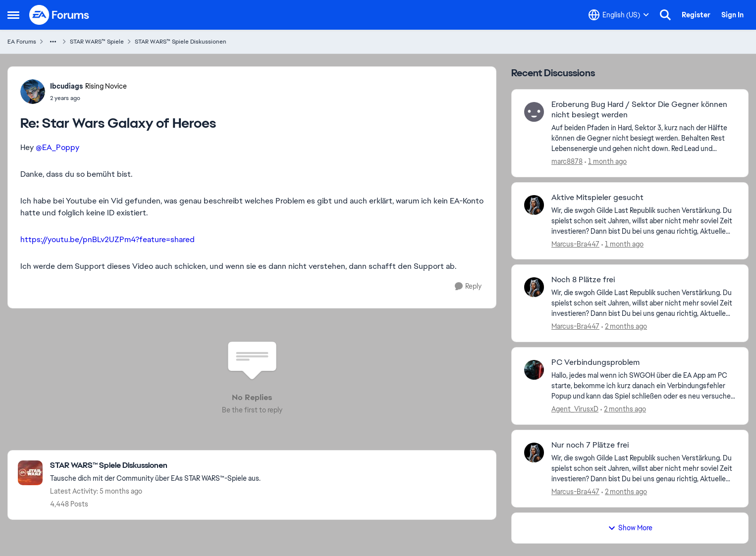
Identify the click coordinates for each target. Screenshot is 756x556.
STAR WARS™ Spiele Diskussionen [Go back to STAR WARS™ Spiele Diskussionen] (181, 42)
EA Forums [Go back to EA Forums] (22, 42)
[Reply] (468, 286)
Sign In (732, 15)
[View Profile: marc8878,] (534, 112)
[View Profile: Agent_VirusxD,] (534, 370)
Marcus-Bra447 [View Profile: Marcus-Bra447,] (575, 244)
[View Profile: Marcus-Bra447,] (534, 205)
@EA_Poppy (57, 147)
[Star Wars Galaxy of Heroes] (88, 98)
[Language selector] (619, 15)
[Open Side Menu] (13, 15)
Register (696, 15)
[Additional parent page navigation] (53, 42)
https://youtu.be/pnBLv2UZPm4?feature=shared (108, 239)
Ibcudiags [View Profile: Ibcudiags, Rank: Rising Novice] (66, 86)
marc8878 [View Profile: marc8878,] (567, 161)
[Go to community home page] (59, 15)
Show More (630, 528)
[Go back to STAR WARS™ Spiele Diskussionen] (155, 466)
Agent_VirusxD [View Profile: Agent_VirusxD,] (575, 409)
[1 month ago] (606, 162)
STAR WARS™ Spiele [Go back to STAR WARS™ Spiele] (97, 42)
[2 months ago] (624, 327)
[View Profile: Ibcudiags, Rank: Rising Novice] (33, 92)
